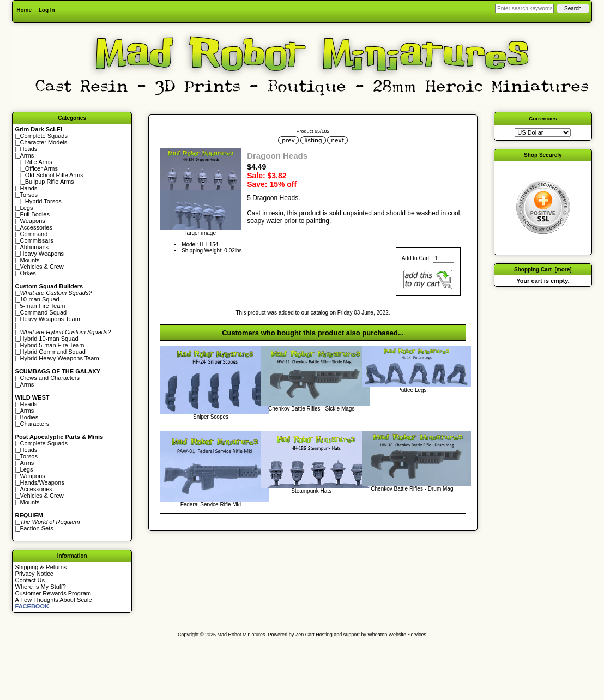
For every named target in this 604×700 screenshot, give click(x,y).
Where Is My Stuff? (41, 587)
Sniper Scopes (211, 417)
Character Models (44, 142)
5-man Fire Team (43, 306)
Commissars (37, 240)
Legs (27, 208)
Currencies (543, 119)
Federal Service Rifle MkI (211, 505)
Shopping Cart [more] (543, 270)
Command (34, 234)
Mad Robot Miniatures (241, 635)
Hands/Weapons (42, 482)
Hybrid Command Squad (53, 352)
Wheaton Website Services (397, 635)
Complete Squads (44, 136)
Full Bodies (35, 214)
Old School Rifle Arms (54, 175)
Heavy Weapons (42, 254)
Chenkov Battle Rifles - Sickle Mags (311, 409)
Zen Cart (305, 635)
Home (24, 10)
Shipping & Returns (41, 567)
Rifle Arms (39, 162)
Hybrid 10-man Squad (49, 339)
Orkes (28, 273)
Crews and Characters (50, 378)
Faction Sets (37, 528)
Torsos (29, 195)
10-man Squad (40, 299)
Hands (29, 188)
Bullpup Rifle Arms (50, 182)
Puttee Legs (412, 390)
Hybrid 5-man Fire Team (52, 345)
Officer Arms (41, 168)
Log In (47, 10)
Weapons (33, 221)
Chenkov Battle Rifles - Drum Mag (412, 489)
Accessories (36, 227)
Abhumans (35, 247)
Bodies (29, 417)
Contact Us (30, 580)
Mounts (30, 260)
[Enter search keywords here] (524, 8)
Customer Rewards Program (53, 593)
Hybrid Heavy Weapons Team (60, 358)
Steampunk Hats (311, 491)
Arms (27, 384)
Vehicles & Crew (42, 267)
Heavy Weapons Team (50, 319)
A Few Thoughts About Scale (54, 600)
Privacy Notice (34, 574)
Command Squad (44, 312)
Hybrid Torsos (43, 201)
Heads (29, 149)
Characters (35, 424)
